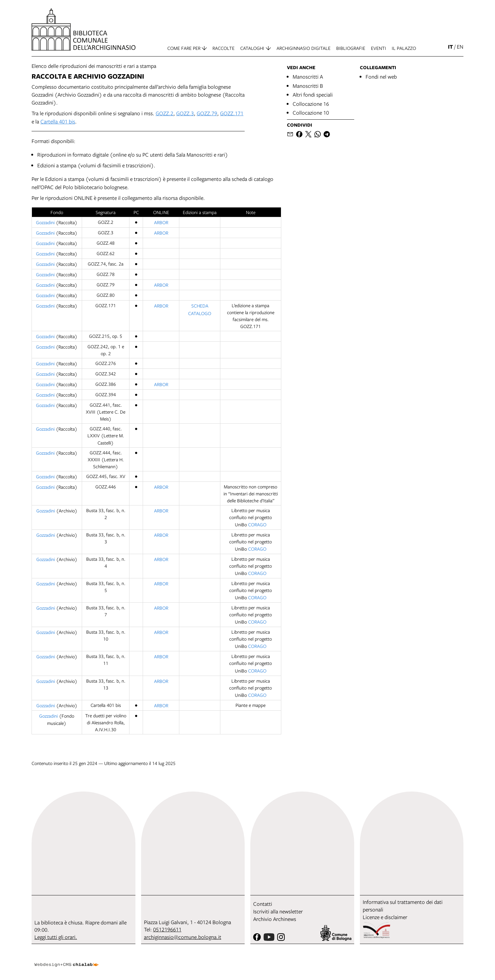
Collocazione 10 (311, 113)
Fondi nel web (381, 77)
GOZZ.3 (185, 113)
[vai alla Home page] (83, 30)
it (450, 47)
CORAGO (257, 524)
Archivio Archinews (275, 919)
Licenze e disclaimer (385, 917)
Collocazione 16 (311, 104)
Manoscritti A (308, 77)
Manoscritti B (308, 86)
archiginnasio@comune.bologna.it (183, 937)
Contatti (263, 904)
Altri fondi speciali (313, 95)
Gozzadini (45, 222)
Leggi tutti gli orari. (56, 937)
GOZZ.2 (164, 113)
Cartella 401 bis (58, 121)
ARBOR (161, 222)
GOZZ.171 (232, 113)
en (460, 47)
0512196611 (167, 929)
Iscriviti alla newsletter (278, 911)
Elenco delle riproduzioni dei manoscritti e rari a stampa (94, 66)
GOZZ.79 (207, 113)
